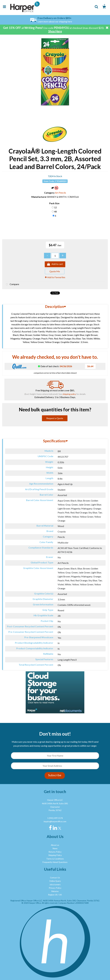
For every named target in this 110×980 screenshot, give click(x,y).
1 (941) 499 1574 (55, 818)
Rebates (55, 891)
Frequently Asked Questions (55, 862)
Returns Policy (55, 852)
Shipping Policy (55, 855)
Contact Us (55, 878)
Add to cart (55, 264)
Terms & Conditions (55, 859)
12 (55, 207)
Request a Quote (55, 418)
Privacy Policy (55, 888)
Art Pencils (60, 193)
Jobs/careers (55, 885)
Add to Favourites (55, 277)
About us (55, 845)
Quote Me (55, 271)
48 (55, 211)
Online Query (55, 881)
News (55, 848)
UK (60, 895)
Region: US (53, 895)
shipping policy (69, 394)
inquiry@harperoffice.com (55, 821)
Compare (12, 284)
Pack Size (54, 203)
